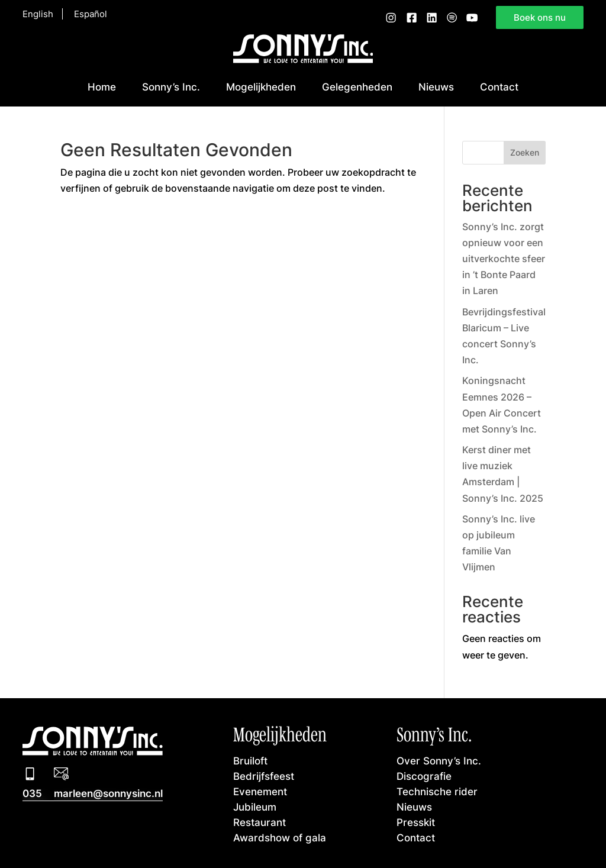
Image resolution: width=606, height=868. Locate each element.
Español (91, 14)
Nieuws (436, 87)
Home (102, 87)
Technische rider (437, 791)
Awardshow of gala (280, 838)
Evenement (260, 791)
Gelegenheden (357, 87)
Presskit (416, 822)
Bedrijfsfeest (264, 776)
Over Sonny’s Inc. (439, 761)
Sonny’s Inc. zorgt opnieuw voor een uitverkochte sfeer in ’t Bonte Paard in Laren (504, 259)
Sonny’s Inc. (171, 87)
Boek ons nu (540, 17)
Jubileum (255, 807)
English (38, 14)
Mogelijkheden (261, 87)
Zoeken (525, 152)
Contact (499, 87)
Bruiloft (250, 761)
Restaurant (260, 822)
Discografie (424, 776)
